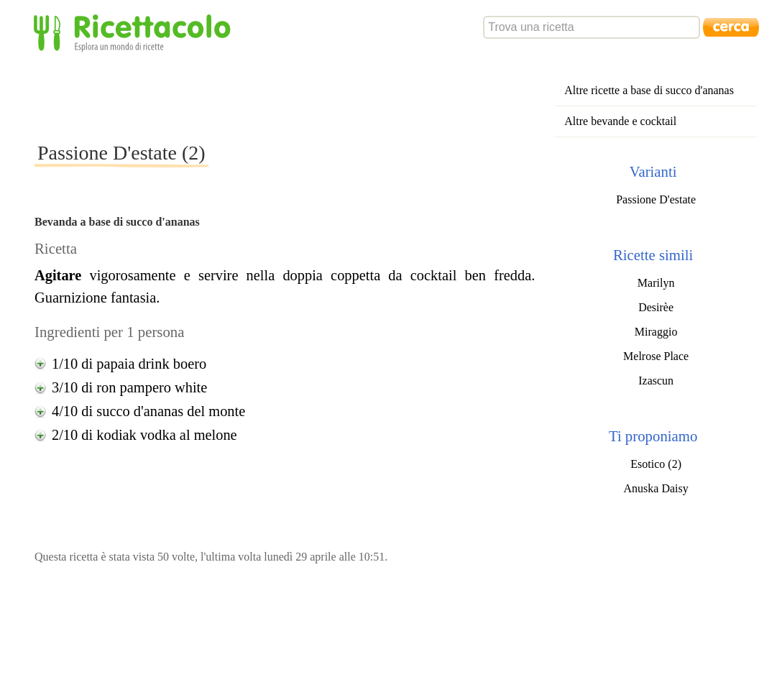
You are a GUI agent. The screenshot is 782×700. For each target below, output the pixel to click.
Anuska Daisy (656, 488)
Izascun (656, 381)
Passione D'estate (656, 199)
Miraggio (656, 332)
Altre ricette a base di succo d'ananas (649, 90)
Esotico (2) (656, 464)
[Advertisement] (296, 96)
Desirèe (656, 307)
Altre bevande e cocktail (620, 121)
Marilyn (656, 283)
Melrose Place (656, 356)
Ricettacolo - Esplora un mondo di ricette (135, 32)
